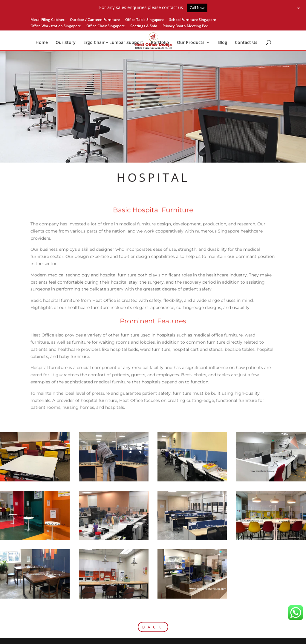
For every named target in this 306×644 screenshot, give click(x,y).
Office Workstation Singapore (56, 26)
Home (42, 43)
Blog (223, 43)
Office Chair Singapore (106, 26)
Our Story (66, 43)
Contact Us (246, 43)
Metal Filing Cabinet (48, 20)
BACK (153, 627)
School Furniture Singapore (193, 20)
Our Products (191, 43)
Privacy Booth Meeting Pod (185, 26)
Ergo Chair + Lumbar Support (113, 43)
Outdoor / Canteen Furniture (95, 20)
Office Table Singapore (144, 20)
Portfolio (160, 43)
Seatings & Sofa (144, 26)
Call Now (197, 8)
